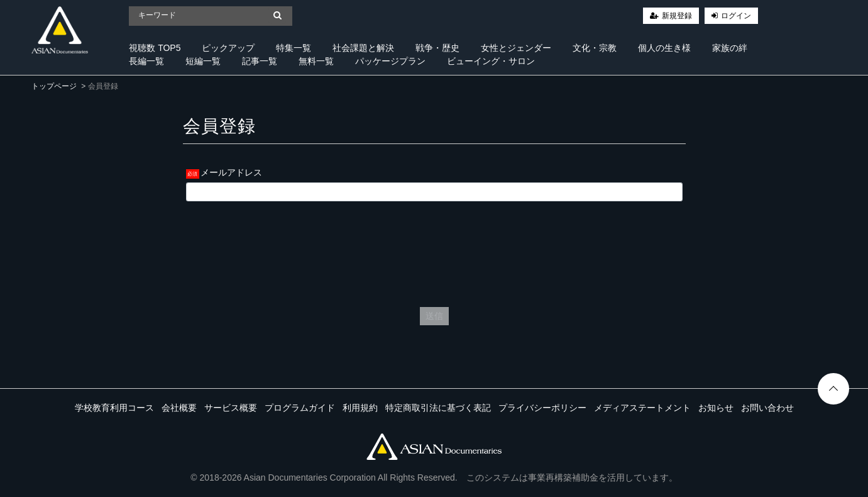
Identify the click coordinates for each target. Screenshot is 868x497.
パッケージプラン (390, 61)
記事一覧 (260, 61)
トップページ (54, 86)
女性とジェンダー (516, 48)
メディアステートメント (642, 408)
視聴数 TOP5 (155, 48)
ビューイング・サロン (491, 61)
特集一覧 (294, 48)
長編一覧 (146, 61)
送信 (434, 316)
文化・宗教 (595, 48)
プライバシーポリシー (542, 408)
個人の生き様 (664, 48)
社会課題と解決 (363, 48)
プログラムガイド (300, 408)
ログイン (736, 16)
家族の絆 (730, 48)
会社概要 (179, 408)
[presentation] (434, 251)
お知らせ (716, 408)
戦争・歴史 (437, 48)
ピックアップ (228, 48)
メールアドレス (231, 172)
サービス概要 (231, 408)
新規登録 (677, 16)
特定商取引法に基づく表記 (438, 408)
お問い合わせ (767, 408)
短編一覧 (203, 61)
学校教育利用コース (114, 408)
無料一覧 (316, 61)
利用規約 (360, 408)
